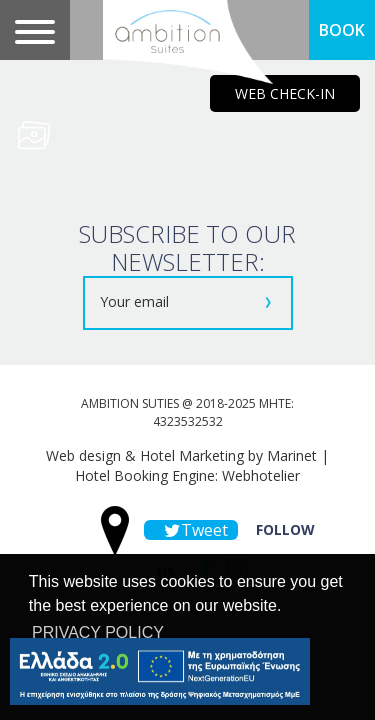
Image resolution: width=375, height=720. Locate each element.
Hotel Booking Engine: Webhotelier (187, 475)
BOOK (342, 30)
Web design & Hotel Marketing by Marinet (181, 455)
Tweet (191, 530)
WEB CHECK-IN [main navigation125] (285, 93)
